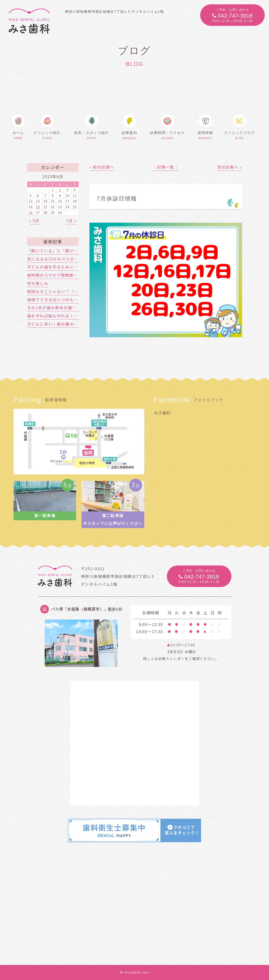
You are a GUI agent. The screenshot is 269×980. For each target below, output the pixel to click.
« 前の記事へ (102, 167)
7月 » (71, 221)
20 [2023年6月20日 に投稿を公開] (38, 207)
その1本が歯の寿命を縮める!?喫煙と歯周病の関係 (75, 308)
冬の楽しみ (38, 283)
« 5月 (34, 221)
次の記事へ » (230, 167)
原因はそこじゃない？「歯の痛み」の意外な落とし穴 (78, 291)
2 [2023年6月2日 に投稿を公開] (60, 190)
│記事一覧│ (166, 167)
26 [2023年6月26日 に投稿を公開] (31, 213)
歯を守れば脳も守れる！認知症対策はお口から (72, 316)
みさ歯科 (162, 413)
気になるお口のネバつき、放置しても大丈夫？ (71, 259)
